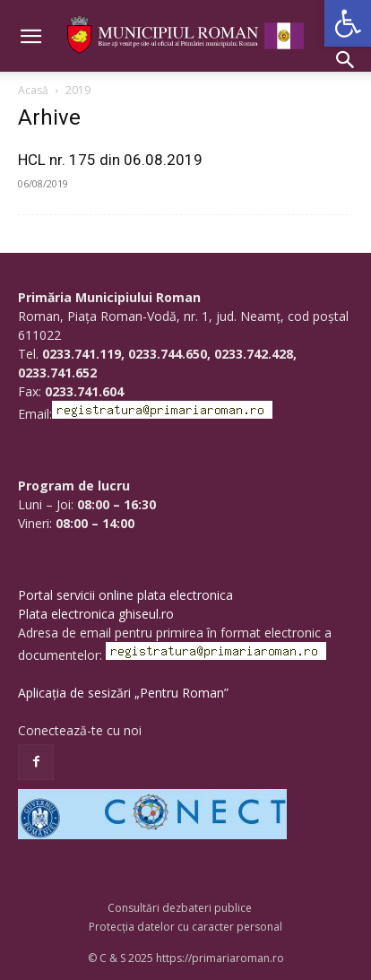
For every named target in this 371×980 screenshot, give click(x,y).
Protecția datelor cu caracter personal (185, 927)
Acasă (33, 90)
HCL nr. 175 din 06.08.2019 (110, 160)
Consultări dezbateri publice (180, 908)
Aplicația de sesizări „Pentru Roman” (123, 693)
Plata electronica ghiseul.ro (96, 614)
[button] (348, 23)
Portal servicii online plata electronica (125, 595)
